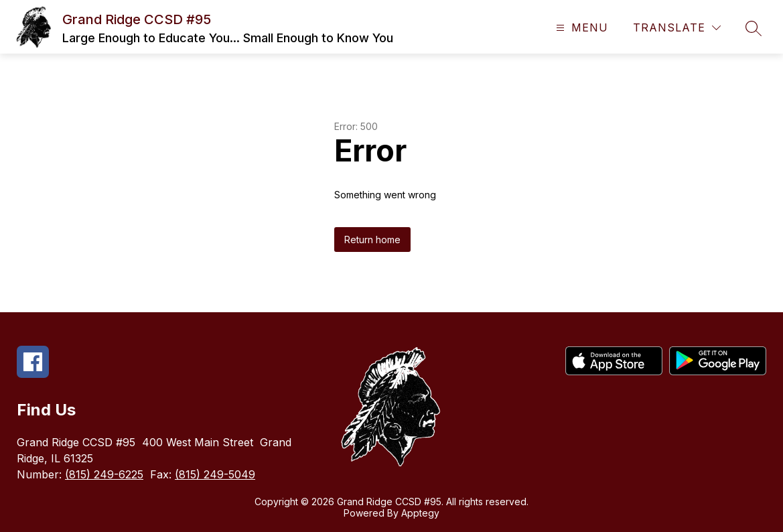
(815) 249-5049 (215, 474)
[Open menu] (580, 28)
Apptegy (420, 513)
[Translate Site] (677, 28)
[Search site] (754, 28)
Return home (372, 240)
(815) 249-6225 (104, 474)
